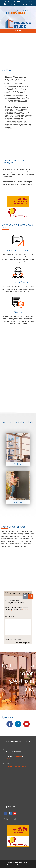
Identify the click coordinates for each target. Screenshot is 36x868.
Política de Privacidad (22, 865)
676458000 (16, 4)
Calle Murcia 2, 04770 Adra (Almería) (18, 2)
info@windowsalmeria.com (16, 766)
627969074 (27, 4)
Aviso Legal (11, 865)
